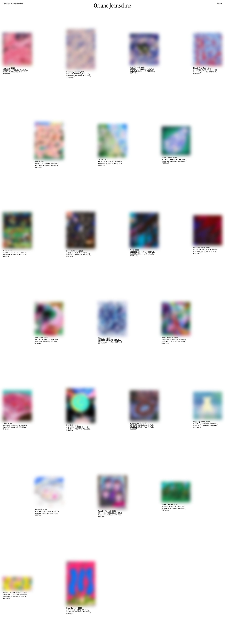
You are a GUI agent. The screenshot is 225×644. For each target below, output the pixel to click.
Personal (6, 4)
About (220, 4)
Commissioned (17, 4)
